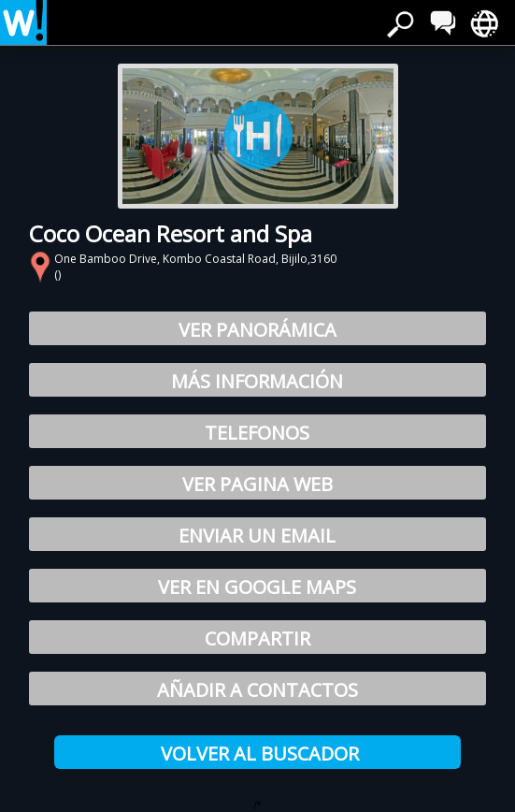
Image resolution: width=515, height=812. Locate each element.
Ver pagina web (257, 484)
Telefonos (257, 433)
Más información (257, 381)
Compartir (257, 638)
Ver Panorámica (257, 330)
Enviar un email (257, 536)
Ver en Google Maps (257, 587)
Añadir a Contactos (257, 690)
